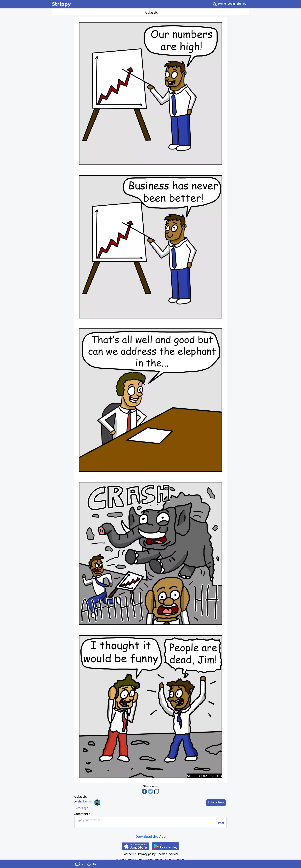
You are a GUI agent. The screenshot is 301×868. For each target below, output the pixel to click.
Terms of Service (168, 854)
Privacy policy (147, 854)
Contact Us (129, 854)
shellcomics (85, 802)
